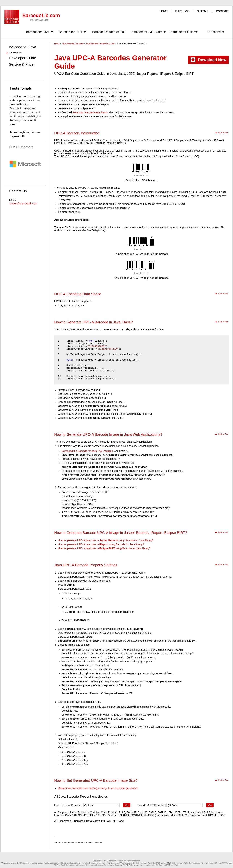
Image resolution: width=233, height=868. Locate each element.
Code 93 (143, 812)
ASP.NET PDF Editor (157, 863)
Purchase (214, 32)
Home (57, 44)
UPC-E (222, 815)
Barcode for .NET (71, 32)
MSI (104, 815)
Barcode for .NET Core (147, 32)
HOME (164, 11)
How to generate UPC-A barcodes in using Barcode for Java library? (106, 540)
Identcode (217, 812)
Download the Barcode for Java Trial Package (87, 451)
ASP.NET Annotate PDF (194, 863)
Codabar (95, 812)
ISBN (171, 812)
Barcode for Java (38, 32)
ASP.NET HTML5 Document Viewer (89, 863)
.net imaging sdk (147, 865)
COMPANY (222, 11)
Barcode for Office (183, 32)
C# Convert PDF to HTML (167, 865)
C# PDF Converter (131, 865)
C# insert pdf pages (94, 865)
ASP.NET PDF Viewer (137, 863)
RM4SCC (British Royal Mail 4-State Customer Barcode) (175, 815)
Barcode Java (74, 843)
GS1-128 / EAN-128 (89, 815)
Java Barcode (60, 843)
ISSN (178, 812)
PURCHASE (182, 11)
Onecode (113, 815)
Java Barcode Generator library (90, 112)
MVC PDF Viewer (175, 863)
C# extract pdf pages (75, 865)
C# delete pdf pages (113, 865)
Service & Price (21, 64)
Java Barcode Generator (73, 44)
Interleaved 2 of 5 (200, 812)
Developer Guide (22, 58)
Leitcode (59, 815)
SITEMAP (203, 11)
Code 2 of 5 (118, 812)
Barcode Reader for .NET (110, 32)
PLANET (124, 815)
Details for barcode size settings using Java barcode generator (98, 788)
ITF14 (186, 812)
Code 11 (106, 812)
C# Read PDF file (213, 863)
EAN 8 (152, 812)
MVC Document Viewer (116, 863)
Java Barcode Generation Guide (100, 44)
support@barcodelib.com (23, 204)
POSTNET (136, 815)
